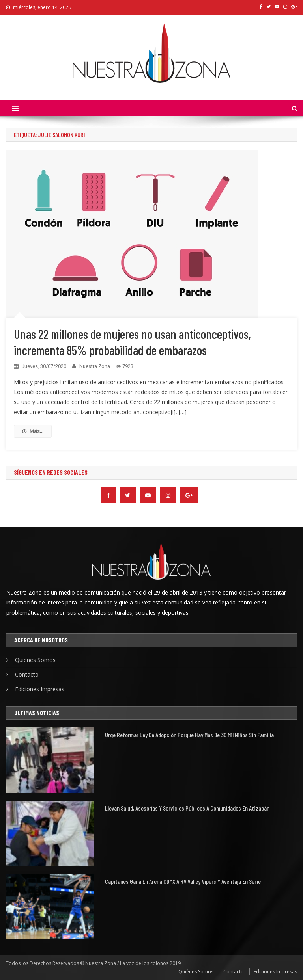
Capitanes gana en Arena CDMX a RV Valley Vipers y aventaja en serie (183, 881)
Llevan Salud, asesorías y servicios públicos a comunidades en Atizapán (187, 808)
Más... (33, 431)
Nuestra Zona (95, 366)
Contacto (27, 674)
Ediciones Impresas (40, 689)
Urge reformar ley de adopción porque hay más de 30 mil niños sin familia (189, 735)
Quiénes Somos (35, 660)
